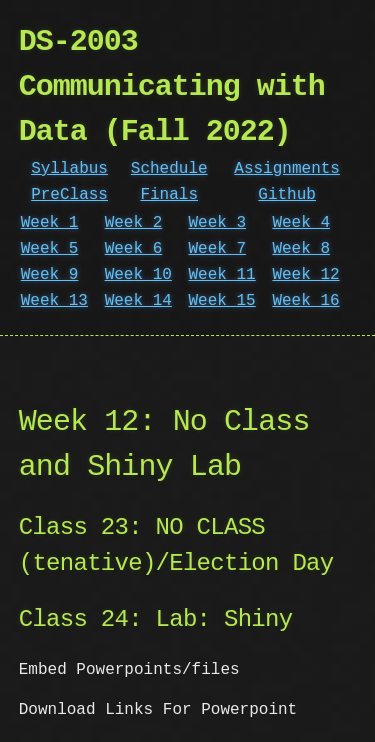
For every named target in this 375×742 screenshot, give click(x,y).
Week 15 (222, 301)
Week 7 (218, 249)
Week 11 (222, 275)
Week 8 (301, 249)
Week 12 (305, 275)
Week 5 (50, 249)
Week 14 (138, 301)
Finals (169, 195)
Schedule (169, 169)
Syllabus (69, 169)
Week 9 (50, 275)
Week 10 (138, 275)
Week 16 (305, 301)
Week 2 (134, 223)
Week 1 (50, 223)
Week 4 (301, 223)
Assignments (287, 169)
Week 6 (134, 249)
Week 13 (54, 301)
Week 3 (218, 223)
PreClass (69, 195)
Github (287, 195)
